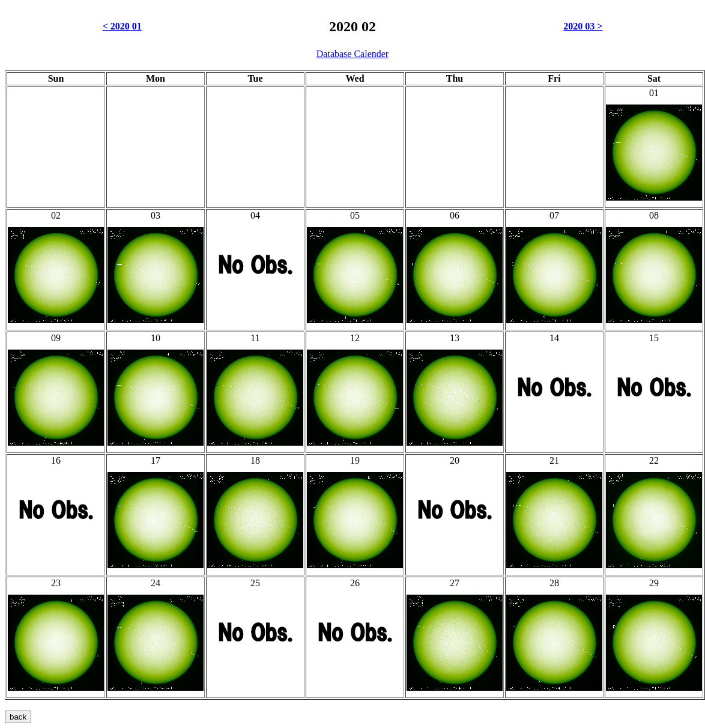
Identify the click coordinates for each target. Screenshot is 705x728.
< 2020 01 (122, 26)
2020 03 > (583, 26)
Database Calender (352, 54)
